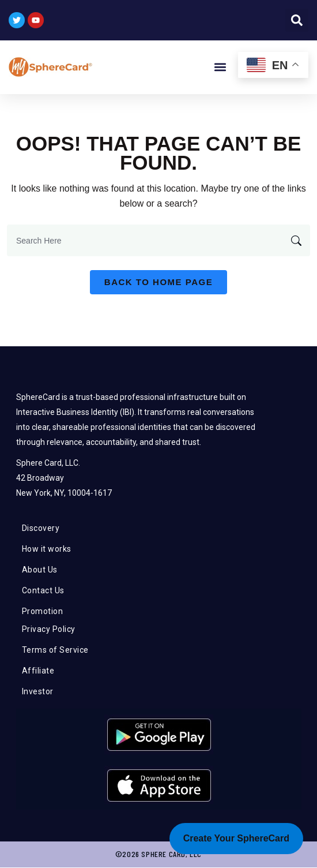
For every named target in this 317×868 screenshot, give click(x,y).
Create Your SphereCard (236, 838)
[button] (297, 20)
